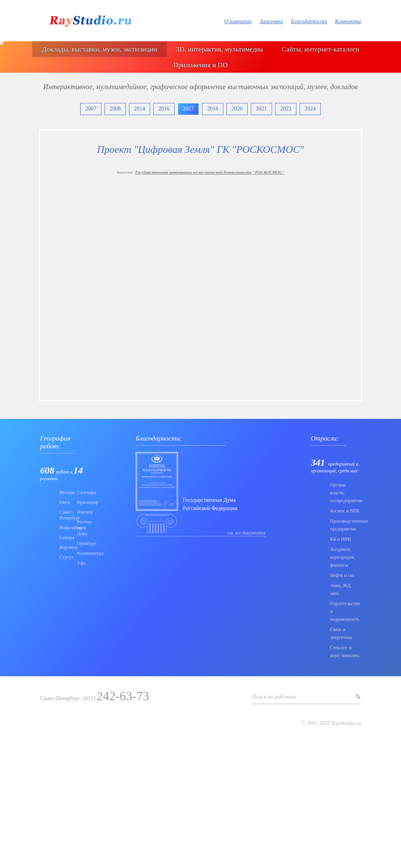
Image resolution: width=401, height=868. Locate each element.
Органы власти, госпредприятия (346, 493)
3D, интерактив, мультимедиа (220, 49)
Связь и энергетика (341, 633)
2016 (164, 109)
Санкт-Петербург (66, 515)
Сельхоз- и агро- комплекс (345, 651)
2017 (188, 109)
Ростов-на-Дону (84, 528)
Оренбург (84, 543)
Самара (66, 538)
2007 (91, 109)
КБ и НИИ (341, 539)
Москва (66, 492)
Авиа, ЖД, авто (341, 589)
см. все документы (246, 533)
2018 (213, 109)
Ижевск (84, 512)
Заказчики (271, 21)
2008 (115, 109)
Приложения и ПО (200, 65)
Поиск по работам (274, 697)
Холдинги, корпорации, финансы (343, 557)
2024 (310, 109)
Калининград (84, 553)
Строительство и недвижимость (345, 611)
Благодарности (309, 21)
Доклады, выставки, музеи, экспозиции (99, 49)
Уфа (81, 563)
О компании (238, 21)
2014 (140, 109)
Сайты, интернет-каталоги (321, 49)
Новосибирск (66, 528)
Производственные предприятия (346, 525)
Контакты (348, 21)
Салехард (84, 492)
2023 (286, 109)
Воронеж (66, 547)
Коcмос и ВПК (345, 511)
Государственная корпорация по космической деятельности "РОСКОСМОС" (210, 172)
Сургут (66, 557)
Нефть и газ (342, 575)
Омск (65, 502)
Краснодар (84, 502)
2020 (237, 109)
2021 (261, 109)
